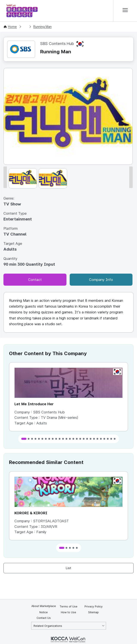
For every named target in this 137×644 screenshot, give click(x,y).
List (68, 568)
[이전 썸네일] (5, 177)
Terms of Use (68, 606)
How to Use (68, 612)
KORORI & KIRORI (31, 513)
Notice (44, 612)
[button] (24, 439)
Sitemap (93, 612)
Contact (35, 280)
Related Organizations (48, 626)
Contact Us (44, 618)
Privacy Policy (94, 606)
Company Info (101, 280)
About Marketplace (44, 606)
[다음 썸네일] (131, 177)
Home (12, 27)
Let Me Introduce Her (34, 404)
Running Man (42, 27)
